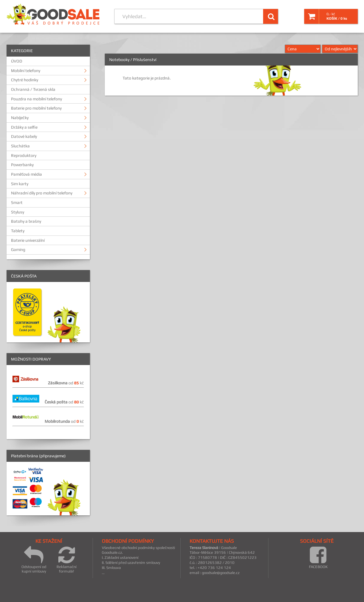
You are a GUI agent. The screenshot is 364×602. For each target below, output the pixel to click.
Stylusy (18, 212)
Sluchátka (20, 146)
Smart (17, 202)
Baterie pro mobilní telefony (36, 108)
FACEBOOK (318, 557)
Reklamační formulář (67, 560)
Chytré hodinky (25, 80)
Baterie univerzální (28, 240)
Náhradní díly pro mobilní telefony (42, 193)
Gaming (18, 249)
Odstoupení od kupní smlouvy (34, 560)
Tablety (18, 231)
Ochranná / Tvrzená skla (33, 89)
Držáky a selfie (24, 127)
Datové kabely (24, 136)
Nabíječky (20, 118)
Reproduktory (24, 155)
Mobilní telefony (26, 71)
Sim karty (20, 184)
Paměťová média (26, 174)
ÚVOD (17, 61)
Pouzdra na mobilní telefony (36, 99)
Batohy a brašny (26, 221)
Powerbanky (22, 165)
